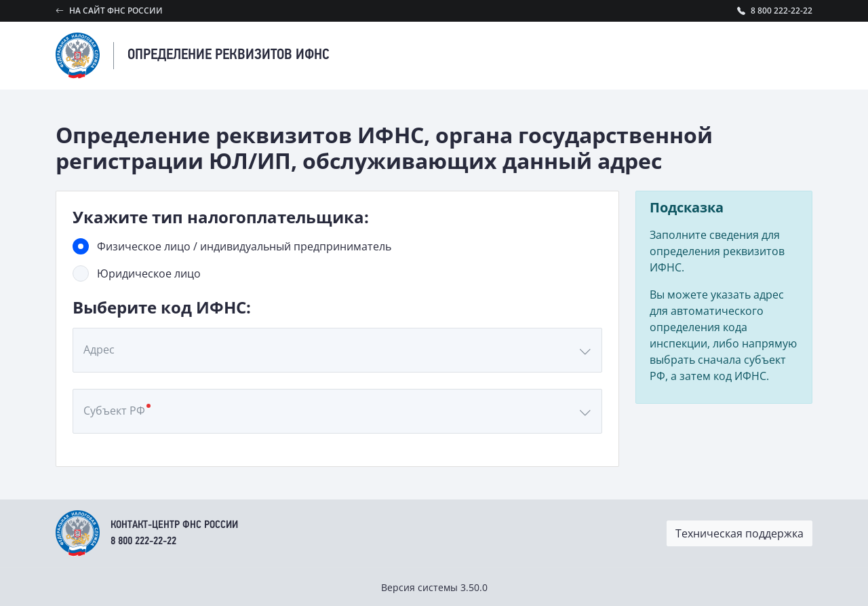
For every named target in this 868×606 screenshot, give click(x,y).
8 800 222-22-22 (143, 542)
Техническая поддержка (739, 533)
